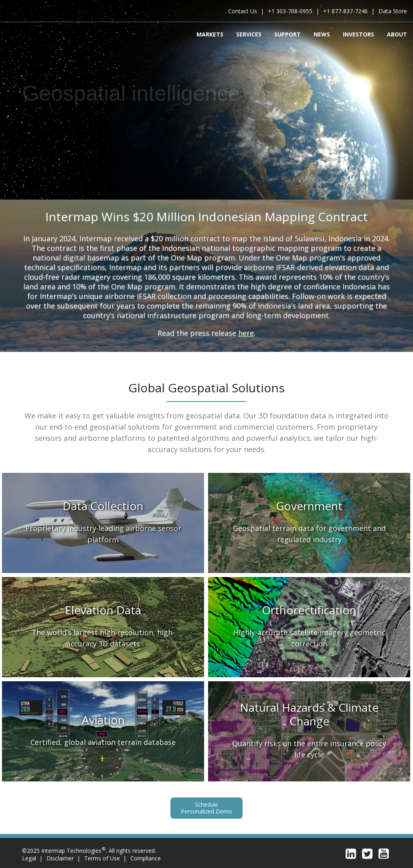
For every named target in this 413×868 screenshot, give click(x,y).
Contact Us (243, 11)
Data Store (393, 11)
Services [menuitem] (249, 34)
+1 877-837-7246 (345, 11)
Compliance (146, 858)
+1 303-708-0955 (290, 11)
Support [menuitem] (287, 34)
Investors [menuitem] (358, 34)
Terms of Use (102, 858)
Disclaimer (60, 858)
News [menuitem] (322, 34)
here (246, 333)
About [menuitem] (397, 34)
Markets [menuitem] (210, 34)
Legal (29, 858)
